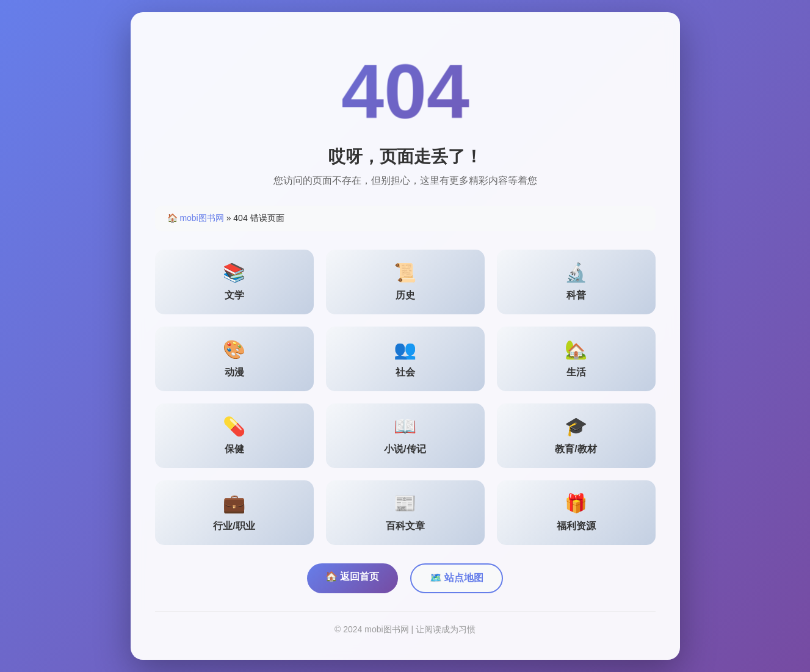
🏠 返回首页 (352, 576)
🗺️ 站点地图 (457, 578)
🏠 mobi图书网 (196, 218)
